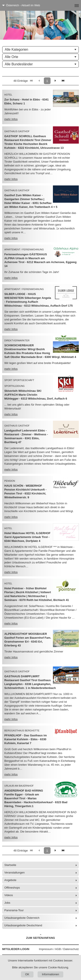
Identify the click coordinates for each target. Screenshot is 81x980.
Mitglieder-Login (16, 949)
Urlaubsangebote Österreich (22, 918)
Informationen (51, 974)
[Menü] (70, 5)
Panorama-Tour (14, 910)
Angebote (10, 880)
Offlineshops (12, 888)
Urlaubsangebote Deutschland (23, 925)
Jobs (7, 903)
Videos (9, 895)
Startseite (10, 865)
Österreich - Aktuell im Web (23, 5)
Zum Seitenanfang (41, 937)
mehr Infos (11, 119)
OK (27, 974)
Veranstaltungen (14, 873)
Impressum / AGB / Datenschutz (59, 949)
